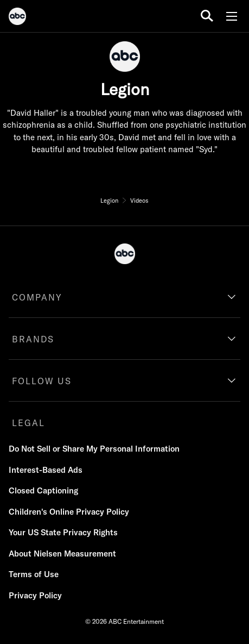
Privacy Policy (35, 595)
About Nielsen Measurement (62, 554)
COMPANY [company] (37, 297)
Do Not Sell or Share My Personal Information (94, 449)
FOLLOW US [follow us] (42, 381)
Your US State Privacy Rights (63, 532)
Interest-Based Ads (46, 470)
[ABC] (17, 18)
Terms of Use (34, 574)
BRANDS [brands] (33, 339)
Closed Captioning (43, 490)
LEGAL (28, 423)
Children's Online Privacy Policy (69, 512)
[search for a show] (207, 16)
